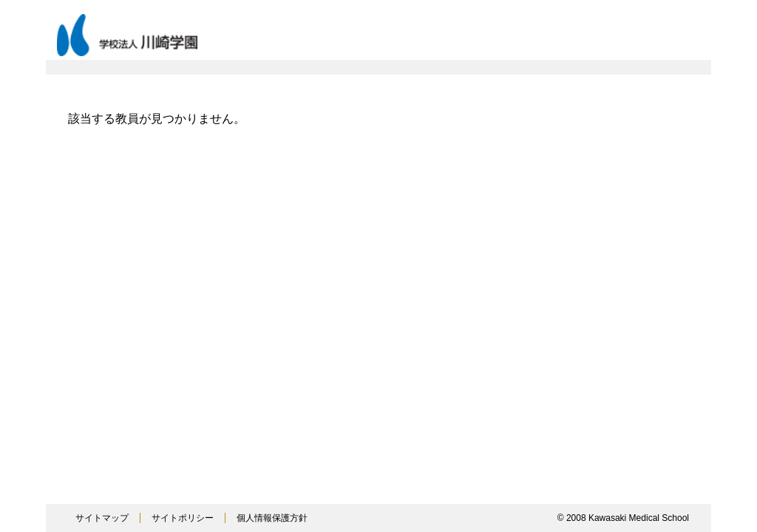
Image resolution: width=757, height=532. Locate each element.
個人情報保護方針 (272, 518)
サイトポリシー (183, 518)
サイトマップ (102, 518)
